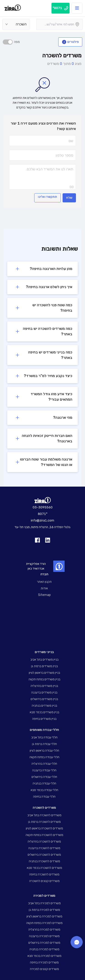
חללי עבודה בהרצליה (44, 764)
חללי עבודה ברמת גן (44, 744)
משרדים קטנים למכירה (44, 969)
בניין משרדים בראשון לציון (44, 673)
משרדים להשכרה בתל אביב (44, 815)
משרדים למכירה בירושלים (44, 943)
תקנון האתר (44, 582)
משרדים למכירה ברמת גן (44, 910)
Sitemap (44, 595)
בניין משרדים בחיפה (44, 719)
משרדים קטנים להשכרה (44, 881)
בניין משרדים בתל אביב (44, 660)
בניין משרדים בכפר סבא (44, 712)
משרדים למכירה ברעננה (44, 936)
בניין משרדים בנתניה (44, 706)
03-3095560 (43, 507)
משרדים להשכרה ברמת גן (44, 822)
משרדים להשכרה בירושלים (44, 855)
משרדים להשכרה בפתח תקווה (44, 835)
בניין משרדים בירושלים (44, 699)
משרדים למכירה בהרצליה (44, 930)
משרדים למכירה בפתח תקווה (44, 923)
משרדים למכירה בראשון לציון (44, 916)
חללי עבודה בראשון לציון (44, 751)
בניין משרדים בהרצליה (44, 686)
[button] (42, 269)
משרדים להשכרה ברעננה (44, 848)
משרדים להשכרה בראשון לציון (44, 828)
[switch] (8, 42)
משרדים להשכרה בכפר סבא (44, 868)
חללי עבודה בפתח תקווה (44, 757)
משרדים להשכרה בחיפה (44, 874)
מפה (16, 42)
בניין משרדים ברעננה (44, 692)
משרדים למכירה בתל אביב (44, 903)
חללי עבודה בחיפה (44, 797)
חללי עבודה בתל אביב (44, 737)
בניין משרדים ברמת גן (44, 666)
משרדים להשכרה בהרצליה (44, 842)
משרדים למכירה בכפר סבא (44, 956)
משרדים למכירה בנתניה (44, 949)
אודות (44, 588)
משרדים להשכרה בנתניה (44, 861)
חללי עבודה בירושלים (44, 777)
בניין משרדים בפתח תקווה (44, 679)
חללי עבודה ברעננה (44, 770)
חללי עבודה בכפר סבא (44, 790)
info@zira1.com (42, 521)
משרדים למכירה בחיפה (44, 962)
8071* (43, 514)
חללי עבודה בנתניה (44, 783)
